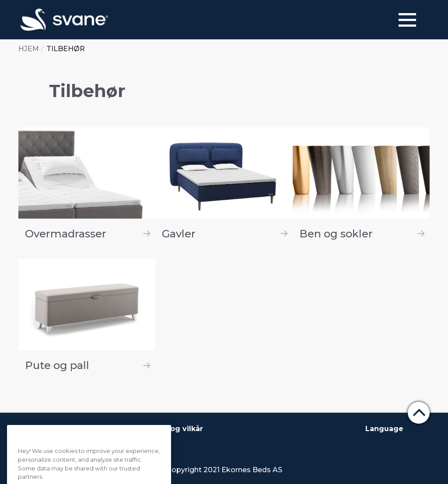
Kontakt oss (93, 429)
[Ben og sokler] (361, 186)
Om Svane (42, 429)
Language (384, 429)
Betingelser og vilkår (163, 429)
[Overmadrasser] (87, 186)
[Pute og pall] (87, 318)
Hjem (29, 49)
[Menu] (407, 20)
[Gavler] (224, 186)
